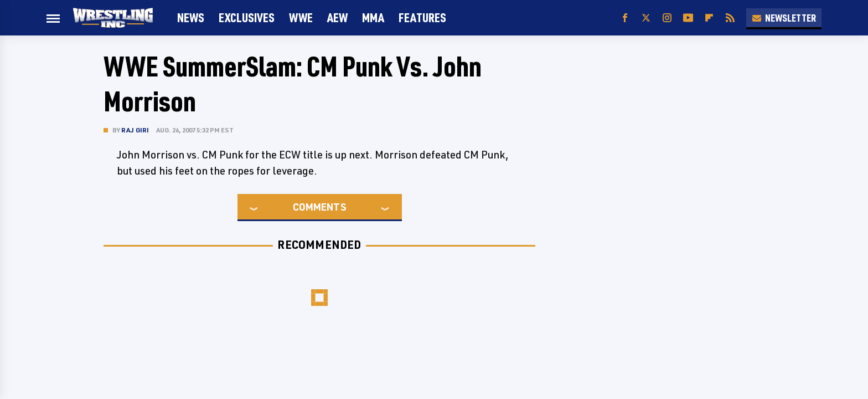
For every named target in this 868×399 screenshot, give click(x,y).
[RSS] (730, 18)
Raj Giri (135, 130)
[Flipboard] (709, 18)
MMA (373, 17)
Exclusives (247, 17)
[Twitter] (646, 18)
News (191, 17)
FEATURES (422, 17)
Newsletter (784, 18)
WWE (301, 17)
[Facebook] (625, 18)
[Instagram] (667, 18)
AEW (337, 17)
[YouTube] (688, 18)
